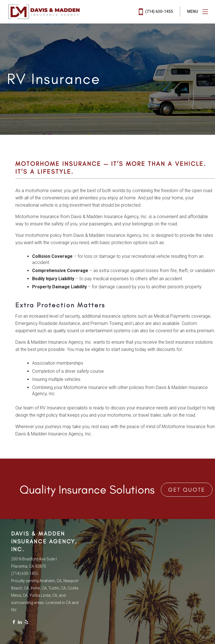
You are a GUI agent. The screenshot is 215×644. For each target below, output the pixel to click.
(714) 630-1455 (156, 12)
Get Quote (187, 490)
